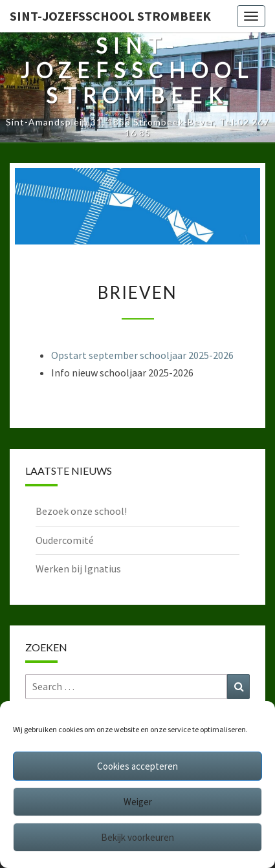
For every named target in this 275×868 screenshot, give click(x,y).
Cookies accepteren (137, 766)
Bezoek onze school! (81, 511)
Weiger (138, 802)
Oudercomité (65, 540)
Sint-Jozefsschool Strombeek (110, 16)
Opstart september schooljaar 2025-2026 (142, 355)
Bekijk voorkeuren (137, 837)
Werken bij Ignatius (78, 569)
